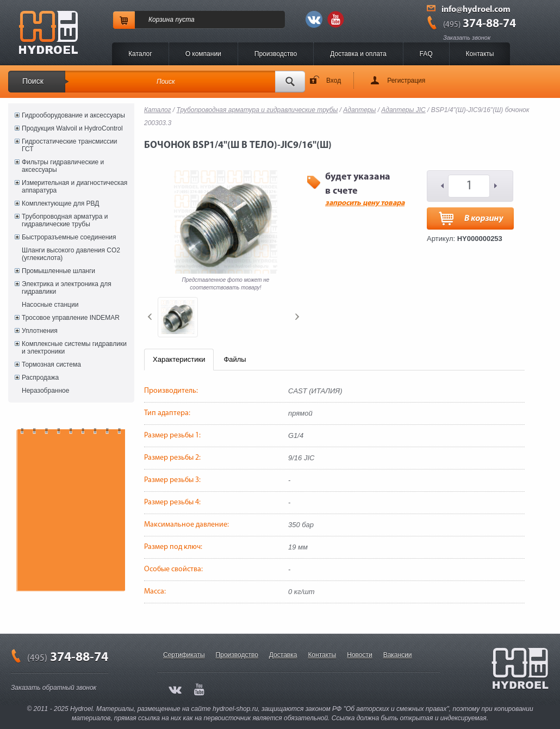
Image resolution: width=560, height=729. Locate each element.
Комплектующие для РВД (60, 203)
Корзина (161, 20)
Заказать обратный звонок (54, 688)
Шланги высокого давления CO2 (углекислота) (71, 254)
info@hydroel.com (476, 10)
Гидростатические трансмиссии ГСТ (70, 145)
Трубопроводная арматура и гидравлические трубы (65, 220)
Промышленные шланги (58, 271)
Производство (276, 54)
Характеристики (179, 359)
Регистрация (406, 81)
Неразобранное (45, 391)
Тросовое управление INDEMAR (71, 318)
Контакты (480, 54)
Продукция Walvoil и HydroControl (72, 128)
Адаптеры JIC (403, 110)
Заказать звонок (467, 38)
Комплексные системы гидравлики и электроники (74, 348)
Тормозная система (51, 364)
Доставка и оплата (358, 54)
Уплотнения (40, 331)
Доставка (283, 655)
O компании (203, 54)
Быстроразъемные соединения (69, 237)
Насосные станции (50, 305)
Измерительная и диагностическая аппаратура (74, 187)
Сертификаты (184, 655)
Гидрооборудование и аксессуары (73, 115)
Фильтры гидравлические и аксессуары (63, 166)
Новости (359, 655)
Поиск (33, 81)
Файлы (235, 359)
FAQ (426, 54)
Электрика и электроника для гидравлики (67, 288)
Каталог (140, 54)
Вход (334, 81)
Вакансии (398, 655)
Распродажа (40, 378)
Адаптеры (359, 110)
